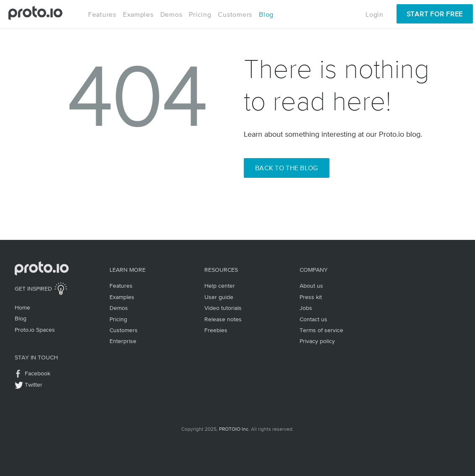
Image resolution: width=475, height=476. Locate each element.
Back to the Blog (287, 168)
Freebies (216, 330)
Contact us (313, 319)
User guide (219, 297)
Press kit (311, 297)
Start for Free (435, 14)
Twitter (34, 385)
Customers (235, 14)
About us (311, 286)
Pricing (200, 14)
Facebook (38, 373)
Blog (266, 14)
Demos (171, 14)
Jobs (306, 308)
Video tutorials (223, 308)
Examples (138, 14)
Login (375, 14)
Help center (220, 286)
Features (102, 14)
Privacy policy (317, 341)
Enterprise (123, 341)
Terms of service (321, 330)
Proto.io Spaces (35, 330)
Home (22, 307)
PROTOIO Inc (234, 429)
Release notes (223, 319)
